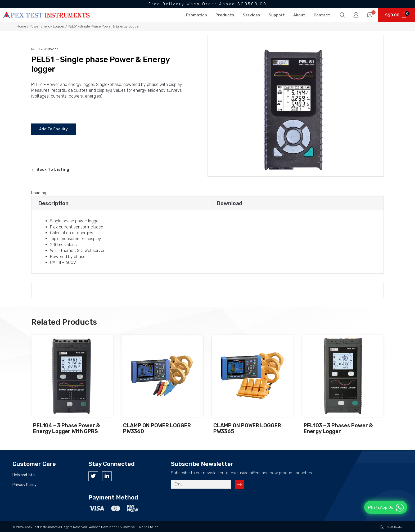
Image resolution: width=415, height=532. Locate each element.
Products (225, 15)
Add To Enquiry (54, 129)
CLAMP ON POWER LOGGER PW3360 (157, 428)
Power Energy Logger (47, 26)
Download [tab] (229, 203)
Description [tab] (53, 203)
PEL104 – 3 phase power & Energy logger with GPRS (67, 428)
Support (277, 15)
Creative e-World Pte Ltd (141, 527)
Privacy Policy (24, 485)
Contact (322, 15)
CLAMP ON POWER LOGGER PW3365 (247, 428)
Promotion (197, 15)
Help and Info (24, 475)
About (299, 15)
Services (251, 15)
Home (21, 26)
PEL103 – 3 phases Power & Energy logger (338, 428)
